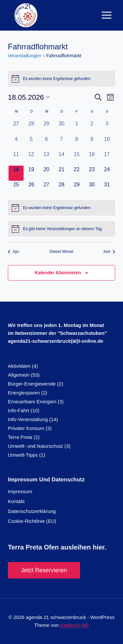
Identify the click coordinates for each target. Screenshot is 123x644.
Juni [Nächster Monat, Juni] (109, 252)
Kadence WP (74, 625)
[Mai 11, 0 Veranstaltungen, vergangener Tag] (16, 158)
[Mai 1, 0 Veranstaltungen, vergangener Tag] (77, 127)
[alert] (61, 79)
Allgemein (19, 375)
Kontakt (16, 501)
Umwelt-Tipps (23, 455)
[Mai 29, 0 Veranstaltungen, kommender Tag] (77, 188)
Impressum (20, 491)
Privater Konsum (26, 428)
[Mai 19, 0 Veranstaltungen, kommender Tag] (31, 173)
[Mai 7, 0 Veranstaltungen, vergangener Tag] (61, 143)
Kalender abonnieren (58, 273)
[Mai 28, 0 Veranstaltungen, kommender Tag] (61, 188)
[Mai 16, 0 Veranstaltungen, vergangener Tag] (92, 158)
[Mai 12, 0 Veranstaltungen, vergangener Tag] (31, 158)
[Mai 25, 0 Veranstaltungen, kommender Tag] (16, 188)
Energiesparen (24, 393)
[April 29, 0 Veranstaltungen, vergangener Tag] (46, 127)
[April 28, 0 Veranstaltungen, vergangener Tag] (31, 127)
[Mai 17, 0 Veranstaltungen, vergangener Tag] (107, 158)
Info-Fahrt (19, 410)
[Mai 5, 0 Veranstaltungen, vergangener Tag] (31, 143)
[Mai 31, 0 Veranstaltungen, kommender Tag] (107, 188)
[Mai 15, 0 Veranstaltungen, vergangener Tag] (77, 158)
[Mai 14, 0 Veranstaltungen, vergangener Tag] (61, 158)
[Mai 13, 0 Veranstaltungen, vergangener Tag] (46, 158)
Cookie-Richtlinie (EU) (32, 521)
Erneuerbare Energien (32, 402)
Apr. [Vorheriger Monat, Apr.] (14, 252)
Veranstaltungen (24, 56)
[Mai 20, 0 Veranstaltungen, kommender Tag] (46, 173)
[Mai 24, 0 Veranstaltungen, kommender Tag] (107, 173)
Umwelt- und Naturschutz (35, 446)
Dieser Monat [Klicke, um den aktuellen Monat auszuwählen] (61, 252)
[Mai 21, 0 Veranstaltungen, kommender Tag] (61, 173)
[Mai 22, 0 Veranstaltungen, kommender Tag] (77, 173)
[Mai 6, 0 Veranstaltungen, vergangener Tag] (46, 143)
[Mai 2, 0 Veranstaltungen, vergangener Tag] (92, 127)
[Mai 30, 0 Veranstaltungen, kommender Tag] (92, 188)
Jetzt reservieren (44, 570)
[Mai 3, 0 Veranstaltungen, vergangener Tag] (107, 127)
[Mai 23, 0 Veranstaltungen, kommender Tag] (92, 173)
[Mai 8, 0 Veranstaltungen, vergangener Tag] (77, 143)
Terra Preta (20, 437)
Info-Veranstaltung (28, 419)
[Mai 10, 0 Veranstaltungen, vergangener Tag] (107, 143)
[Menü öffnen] (106, 15)
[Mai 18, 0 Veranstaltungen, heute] (16, 173)
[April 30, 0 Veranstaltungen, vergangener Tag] (61, 127)
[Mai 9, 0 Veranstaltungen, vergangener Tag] (92, 143)
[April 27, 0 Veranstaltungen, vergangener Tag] (16, 127)
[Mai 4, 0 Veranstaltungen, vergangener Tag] (16, 143)
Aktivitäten (19, 366)
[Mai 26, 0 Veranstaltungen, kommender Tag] (31, 188)
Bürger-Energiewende (32, 384)
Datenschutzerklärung (32, 511)
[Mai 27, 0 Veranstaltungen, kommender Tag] (46, 188)
